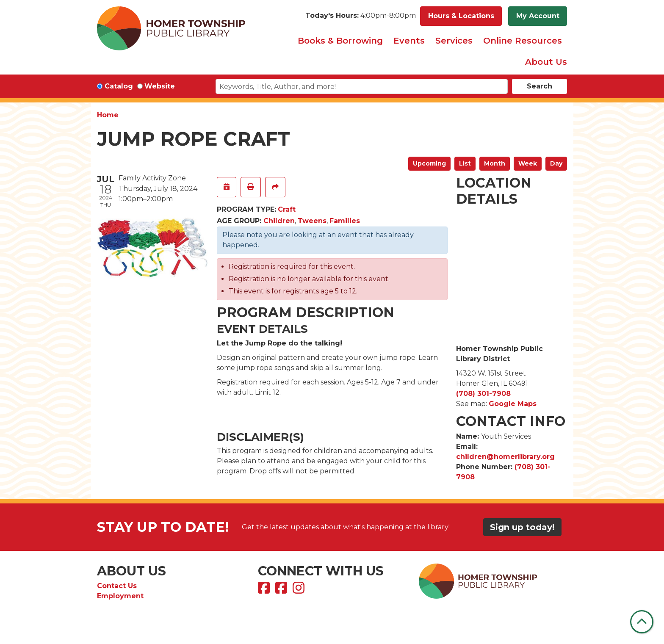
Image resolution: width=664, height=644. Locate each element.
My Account (538, 16)
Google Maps (513, 404)
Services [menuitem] (454, 41)
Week (528, 163)
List (465, 163)
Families (345, 221)
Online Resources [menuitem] (523, 41)
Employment (120, 596)
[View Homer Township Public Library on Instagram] (300, 590)
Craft (287, 209)
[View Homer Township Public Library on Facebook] (265, 590)
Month (495, 163)
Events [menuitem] (409, 41)
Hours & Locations (461, 16)
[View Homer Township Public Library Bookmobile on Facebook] (282, 590)
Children (279, 221)
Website (160, 86)
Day (556, 163)
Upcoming (429, 163)
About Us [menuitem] (546, 62)
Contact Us (117, 586)
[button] (361, 16)
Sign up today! (522, 527)
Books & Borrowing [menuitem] (340, 41)
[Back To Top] (642, 622)
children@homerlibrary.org (505, 457)
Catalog (119, 86)
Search (539, 86)
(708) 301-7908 (483, 394)
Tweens (312, 221)
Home (108, 115)
